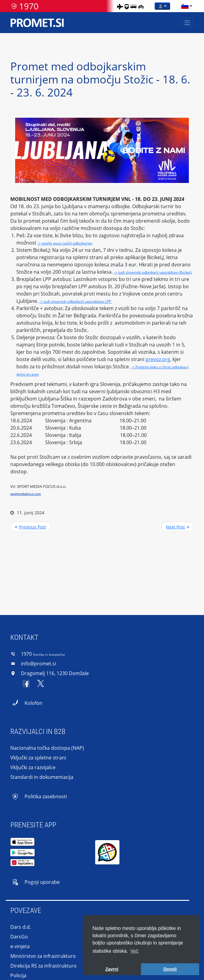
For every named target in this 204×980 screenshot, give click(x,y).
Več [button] (134, 951)
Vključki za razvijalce (33, 767)
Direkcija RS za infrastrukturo (43, 966)
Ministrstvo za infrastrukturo (43, 956)
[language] (185, 6)
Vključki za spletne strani (38, 758)
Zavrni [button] (112, 969)
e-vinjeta (20, 946)
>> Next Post (177, 527)
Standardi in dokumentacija (42, 777)
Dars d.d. (21, 927)
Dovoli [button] (170, 969)
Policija (18, 975)
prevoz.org (158, 359)
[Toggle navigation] (187, 23)
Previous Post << (30, 527)
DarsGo (19, 937)
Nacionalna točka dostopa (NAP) (47, 748)
